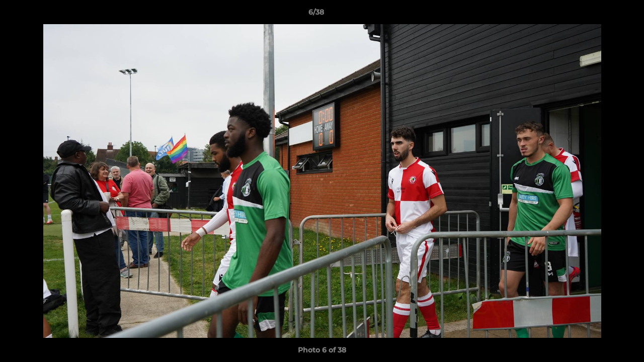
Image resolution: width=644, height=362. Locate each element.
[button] (602, 15)
